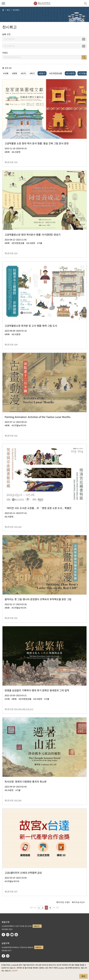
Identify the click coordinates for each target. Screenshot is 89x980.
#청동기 (42, 73)
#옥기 (32, 73)
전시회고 (16, 10)
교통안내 (36, 926)
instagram (8, 935)
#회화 (15, 73)
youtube (12, 935)
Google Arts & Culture (16, 935)
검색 (84, 57)
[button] (80, 3)
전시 (8, 10)
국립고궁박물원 (42, 3)
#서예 (6, 73)
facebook (3, 935)
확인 (83, 976)
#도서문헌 (70, 73)
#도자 (23, 73)
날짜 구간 (6, 34)
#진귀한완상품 (56, 73)
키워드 (5, 53)
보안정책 (14, 971)
